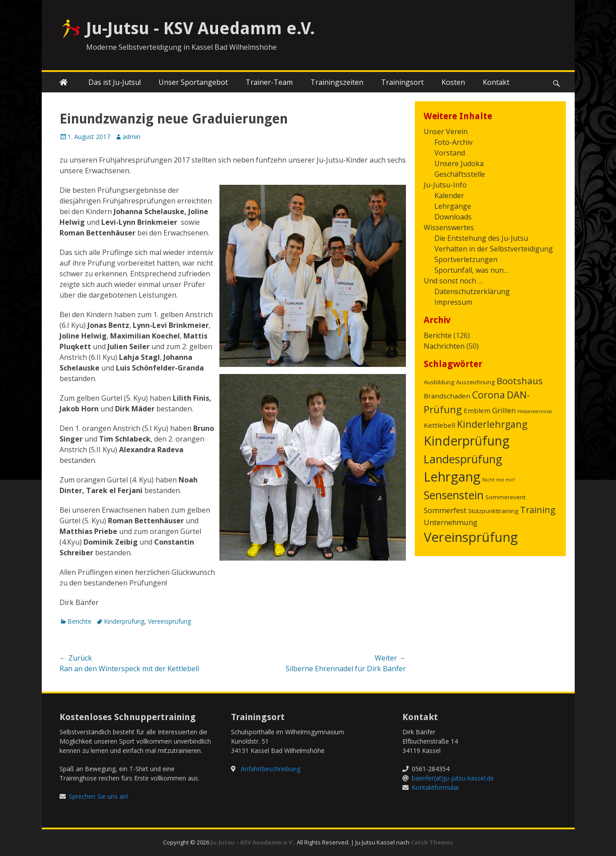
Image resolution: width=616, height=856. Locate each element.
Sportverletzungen (466, 259)
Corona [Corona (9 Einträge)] (489, 395)
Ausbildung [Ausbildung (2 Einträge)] (439, 382)
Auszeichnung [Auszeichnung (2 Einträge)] (475, 382)
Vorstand (450, 153)
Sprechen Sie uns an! (98, 796)
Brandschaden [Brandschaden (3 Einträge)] (447, 396)
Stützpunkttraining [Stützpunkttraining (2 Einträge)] (493, 511)
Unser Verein (446, 131)
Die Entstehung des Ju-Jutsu (481, 238)
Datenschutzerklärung (472, 291)
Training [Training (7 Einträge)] (538, 510)
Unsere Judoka (459, 163)
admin (131, 137)
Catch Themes (432, 842)
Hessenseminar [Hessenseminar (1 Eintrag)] (535, 411)
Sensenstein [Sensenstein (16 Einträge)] (454, 495)
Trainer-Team (269, 82)
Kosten (453, 82)
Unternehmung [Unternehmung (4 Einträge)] (451, 522)
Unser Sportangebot (193, 82)
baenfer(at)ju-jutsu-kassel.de (453, 778)
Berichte (79, 621)
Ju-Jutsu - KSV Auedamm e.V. (201, 28)
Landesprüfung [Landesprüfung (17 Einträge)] (463, 459)
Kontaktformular (435, 787)
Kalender (449, 195)
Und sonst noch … (453, 281)
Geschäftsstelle (460, 174)
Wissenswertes (449, 227)
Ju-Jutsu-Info (445, 185)
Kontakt (496, 82)
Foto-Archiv (453, 142)
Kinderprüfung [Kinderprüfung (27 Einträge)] (467, 441)
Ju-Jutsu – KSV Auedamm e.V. (252, 842)
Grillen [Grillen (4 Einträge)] (504, 410)
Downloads (453, 217)
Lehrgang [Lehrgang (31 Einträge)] (452, 477)
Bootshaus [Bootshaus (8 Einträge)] (520, 381)
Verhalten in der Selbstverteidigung (494, 249)
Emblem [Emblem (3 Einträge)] (477, 410)
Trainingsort (402, 82)
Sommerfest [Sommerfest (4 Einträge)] (445, 510)
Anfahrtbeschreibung (270, 769)
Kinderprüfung (124, 621)
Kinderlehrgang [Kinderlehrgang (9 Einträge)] (492, 424)
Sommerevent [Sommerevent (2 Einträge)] (505, 497)
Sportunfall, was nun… (471, 270)
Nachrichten (444, 346)
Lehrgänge (453, 206)
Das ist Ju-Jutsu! (115, 82)
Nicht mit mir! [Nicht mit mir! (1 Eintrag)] (499, 480)
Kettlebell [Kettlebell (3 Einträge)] (439, 425)
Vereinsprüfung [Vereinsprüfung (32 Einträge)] (471, 537)
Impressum (453, 302)
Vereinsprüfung (169, 621)
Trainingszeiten (337, 82)
